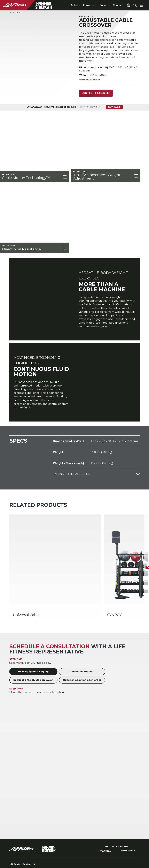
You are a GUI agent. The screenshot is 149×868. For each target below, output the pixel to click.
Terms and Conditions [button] (23, 854)
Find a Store (18, 808)
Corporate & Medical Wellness (55, 766)
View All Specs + (89, 82)
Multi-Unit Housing (20, 765)
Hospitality (15, 760)
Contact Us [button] (16, 849)
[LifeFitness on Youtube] (133, 852)
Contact (112, 5)
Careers (15, 825)
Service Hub (16, 786)
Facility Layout (18, 781)
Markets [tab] (69, 5)
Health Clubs (17, 756)
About (14, 797)
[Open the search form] (134, 5)
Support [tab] (99, 5)
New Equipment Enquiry (33, 548)
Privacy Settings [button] (37, 849)
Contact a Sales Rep (96, 95)
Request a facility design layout (33, 557)
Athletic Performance (56, 760)
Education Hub (18, 790)
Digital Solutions (86, 769)
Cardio (81, 756)
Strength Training (87, 760)
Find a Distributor (22, 802)
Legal (13, 814)
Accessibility (18, 819)
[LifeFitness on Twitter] (122, 852)
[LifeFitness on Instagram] (112, 852)
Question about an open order (82, 557)
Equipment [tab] (84, 5)
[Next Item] (144, 466)
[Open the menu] (141, 5)
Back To (15, 13)
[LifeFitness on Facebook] (101, 852)
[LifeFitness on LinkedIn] (91, 852)
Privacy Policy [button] (59, 849)
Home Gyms (50, 756)
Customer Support (82, 548)
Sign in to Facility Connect (28, 830)
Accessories (83, 765)
